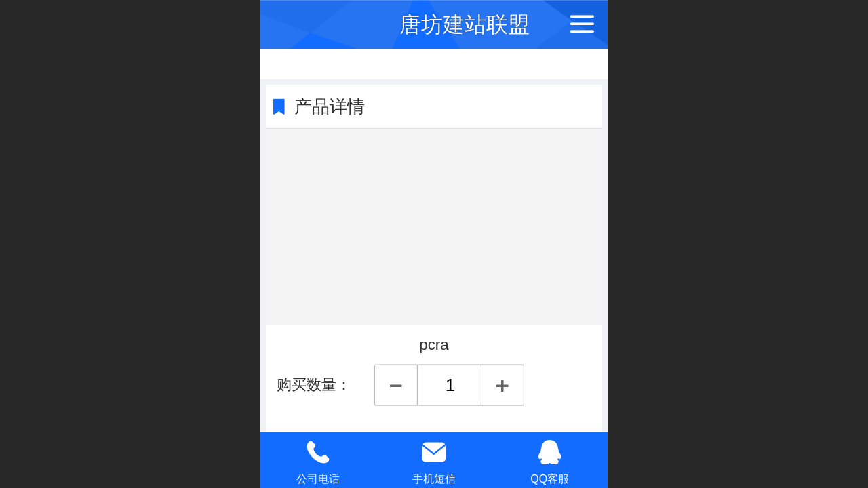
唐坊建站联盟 (465, 24)
